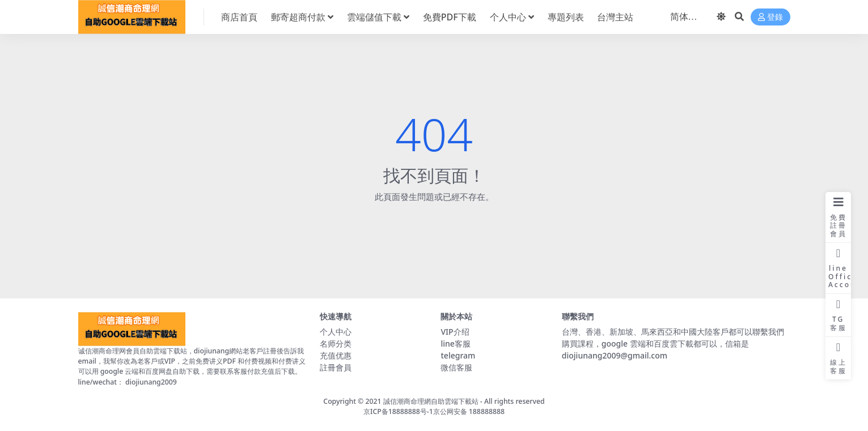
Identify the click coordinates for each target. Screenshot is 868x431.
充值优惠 (336, 355)
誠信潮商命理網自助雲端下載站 (431, 401)
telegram (458, 355)
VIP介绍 (455, 332)
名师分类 (336, 343)
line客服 (455, 343)
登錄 (770, 17)
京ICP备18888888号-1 (398, 411)
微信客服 (456, 367)
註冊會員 (336, 367)
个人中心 (336, 332)
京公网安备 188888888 (469, 411)
